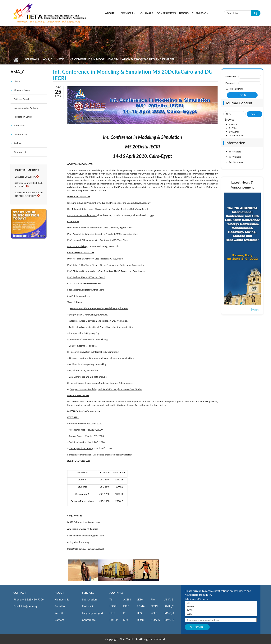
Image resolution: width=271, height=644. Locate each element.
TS (111, 599)
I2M (126, 620)
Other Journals (236, 135)
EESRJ (154, 606)
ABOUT (59, 593)
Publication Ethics (23, 117)
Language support (93, 613)
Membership (62, 599)
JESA (140, 599)
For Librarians (236, 162)
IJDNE (141, 620)
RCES (154, 613)
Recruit (59, 613)
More (255, 310)
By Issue (233, 124)
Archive (18, 143)
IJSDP (113, 606)
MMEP (114, 620)
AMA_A (155, 620)
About (110, 13)
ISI (125, 613)
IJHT (112, 613)
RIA (153, 599)
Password (230, 83)
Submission (200, 13)
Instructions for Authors (26, 108)
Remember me (236, 89)
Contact (59, 620)
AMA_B (169, 599)
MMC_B (169, 620)
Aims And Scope (22, 90)
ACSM (127, 599)
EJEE (126, 606)
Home (16, 60)
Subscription (89, 599)
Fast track (88, 606)
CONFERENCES (166, 13)
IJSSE (140, 613)
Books (184, 13)
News (60, 59)
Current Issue (21, 134)
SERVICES (88, 593)
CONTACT (20, 593)
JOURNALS (116, 593)
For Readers (235, 152)
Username (230, 76)
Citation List (20, 152)
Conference (89, 620)
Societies (60, 606)
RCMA (141, 606)
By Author (234, 132)
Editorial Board (21, 99)
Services (127, 13)
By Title (233, 128)
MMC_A (169, 613)
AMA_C (48, 59)
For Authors (235, 157)
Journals (146, 13)
